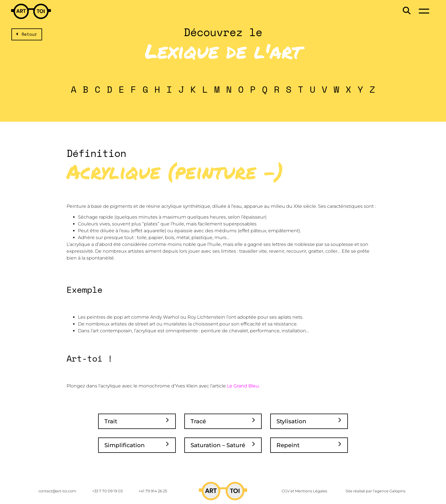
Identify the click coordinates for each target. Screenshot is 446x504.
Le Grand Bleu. (243, 386)
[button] (406, 10)
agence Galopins (390, 491)
